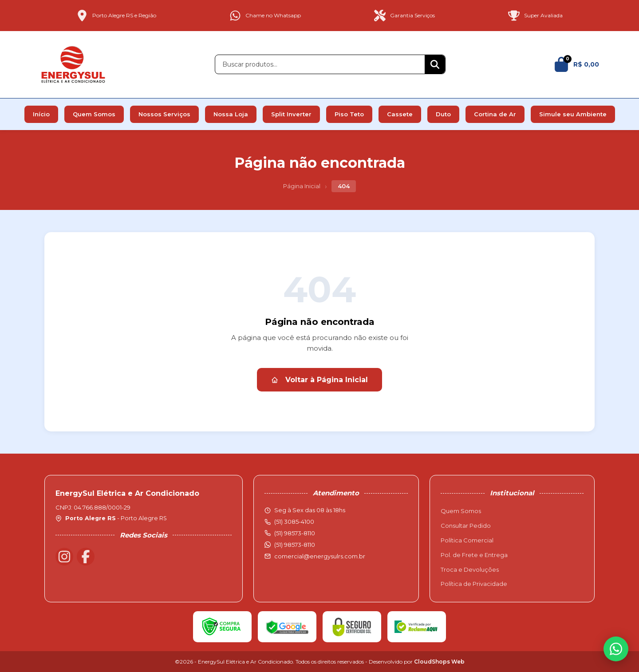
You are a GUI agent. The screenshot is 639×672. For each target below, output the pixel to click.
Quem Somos (94, 114)
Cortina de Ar (495, 114)
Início (41, 114)
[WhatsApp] (616, 649)
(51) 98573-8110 (295, 545)
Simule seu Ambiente (573, 114)
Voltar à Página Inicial (319, 380)
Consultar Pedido (466, 526)
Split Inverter (291, 114)
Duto (443, 114)
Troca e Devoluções (470, 569)
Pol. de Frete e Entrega (474, 555)
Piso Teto (349, 114)
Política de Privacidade (474, 584)
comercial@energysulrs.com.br (320, 556)
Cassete (400, 114)
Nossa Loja (231, 114)
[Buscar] (435, 64)
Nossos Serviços (164, 114)
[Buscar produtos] (320, 64)
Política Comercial (467, 540)
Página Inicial (302, 186)
